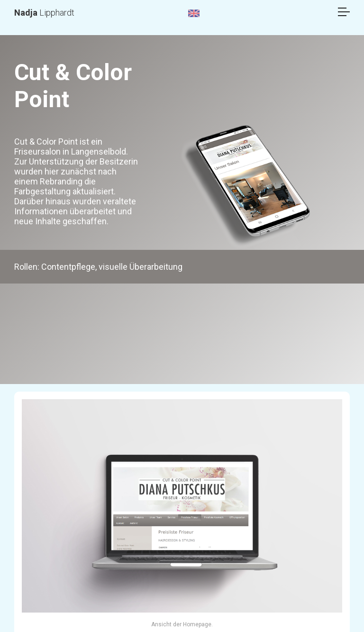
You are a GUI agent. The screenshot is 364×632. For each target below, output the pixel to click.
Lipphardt (44, 13)
